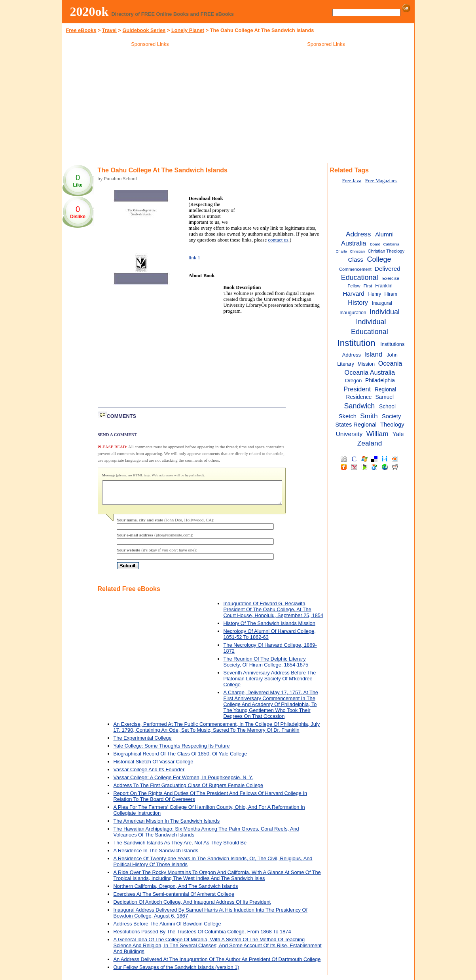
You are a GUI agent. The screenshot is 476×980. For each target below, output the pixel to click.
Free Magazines (381, 181)
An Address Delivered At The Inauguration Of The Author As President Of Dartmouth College (217, 964)
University (349, 434)
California (391, 244)
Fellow (354, 286)
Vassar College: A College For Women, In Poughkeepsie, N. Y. (183, 782)
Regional (385, 390)
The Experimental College (143, 743)
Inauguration (353, 313)
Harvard (354, 294)
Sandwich (360, 406)
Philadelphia (380, 380)
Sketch (348, 416)
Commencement (355, 269)
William (377, 434)
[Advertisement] (150, 106)
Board (375, 244)
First (368, 286)
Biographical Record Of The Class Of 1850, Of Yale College (180, 758)
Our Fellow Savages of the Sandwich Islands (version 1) (176, 972)
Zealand (370, 443)
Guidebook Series (144, 30)
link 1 (195, 258)
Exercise (391, 278)
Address (358, 234)
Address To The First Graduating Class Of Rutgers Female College (189, 790)
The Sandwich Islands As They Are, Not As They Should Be (180, 847)
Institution (357, 343)
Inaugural (382, 303)
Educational (360, 278)
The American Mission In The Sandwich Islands (167, 826)
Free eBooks (81, 30)
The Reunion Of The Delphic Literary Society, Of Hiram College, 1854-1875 (266, 667)
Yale (398, 434)
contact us (278, 240)
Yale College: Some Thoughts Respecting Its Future (172, 751)
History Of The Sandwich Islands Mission (269, 628)
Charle (341, 251)
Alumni (384, 234)
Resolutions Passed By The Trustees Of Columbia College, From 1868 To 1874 (202, 936)
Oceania (390, 363)
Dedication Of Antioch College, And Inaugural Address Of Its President (192, 907)
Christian (357, 251)
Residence (359, 397)
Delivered (388, 269)
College (379, 259)
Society (391, 416)
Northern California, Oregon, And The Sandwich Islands (176, 891)
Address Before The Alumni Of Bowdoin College (167, 928)
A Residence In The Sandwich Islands (156, 855)
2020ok (89, 11)
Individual (385, 312)
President (357, 389)
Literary (346, 364)
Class (355, 260)
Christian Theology (386, 251)
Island (374, 354)
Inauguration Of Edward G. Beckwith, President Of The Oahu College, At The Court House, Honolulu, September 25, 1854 (274, 614)
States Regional (356, 425)
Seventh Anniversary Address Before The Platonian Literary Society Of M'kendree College (270, 683)
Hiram (391, 294)
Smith (369, 416)
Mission (366, 364)
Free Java (352, 181)
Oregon (354, 380)
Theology (392, 425)
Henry (375, 294)
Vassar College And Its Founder (149, 774)
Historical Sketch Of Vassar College (154, 766)
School (387, 407)
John (392, 355)
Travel (109, 30)
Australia (354, 243)
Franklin (384, 286)
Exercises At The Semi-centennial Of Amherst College (174, 899)
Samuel (384, 397)
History (358, 302)
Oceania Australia (370, 372)
